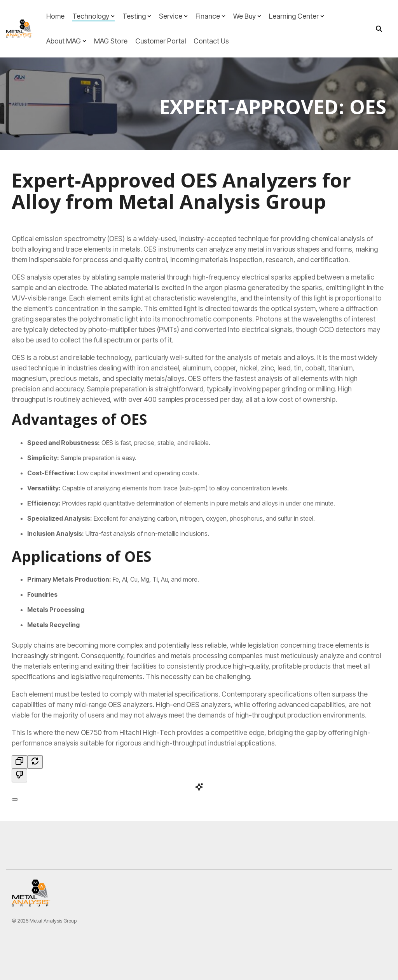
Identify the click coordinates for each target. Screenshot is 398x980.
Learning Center (297, 16)
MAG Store (111, 41)
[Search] (379, 29)
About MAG (66, 41)
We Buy (247, 16)
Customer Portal (161, 41)
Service (173, 16)
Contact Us (211, 41)
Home (55, 16)
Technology (93, 16)
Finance (210, 16)
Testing (137, 16)
